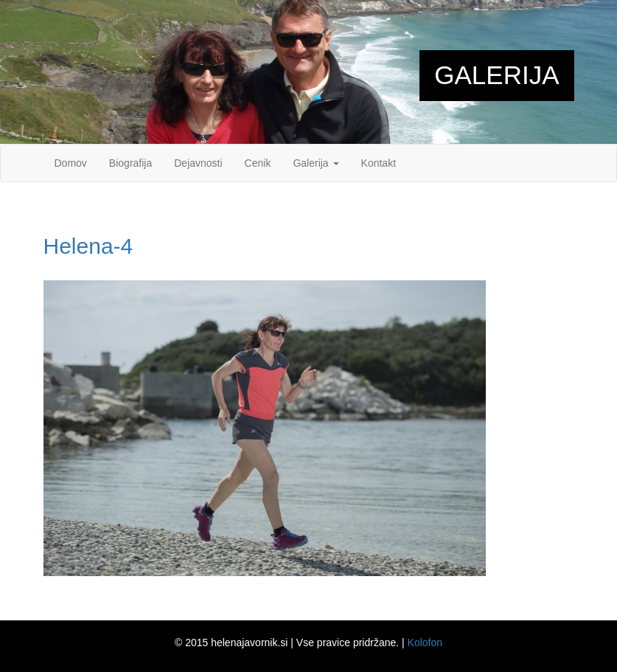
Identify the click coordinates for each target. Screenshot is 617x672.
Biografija (130, 163)
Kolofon (425, 642)
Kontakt (379, 163)
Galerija (316, 163)
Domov (71, 163)
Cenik (258, 163)
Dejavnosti (198, 163)
